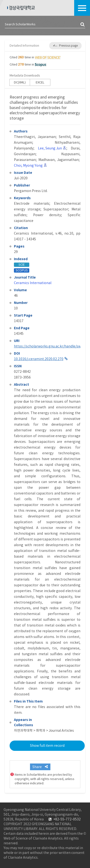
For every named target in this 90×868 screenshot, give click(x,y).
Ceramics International (33, 283)
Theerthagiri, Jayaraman (35, 137)
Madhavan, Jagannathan (59, 160)
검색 (83, 25)
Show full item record (47, 746)
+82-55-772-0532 (67, 819)
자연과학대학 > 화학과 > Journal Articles (44, 731)
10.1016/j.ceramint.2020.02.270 (39, 359)
